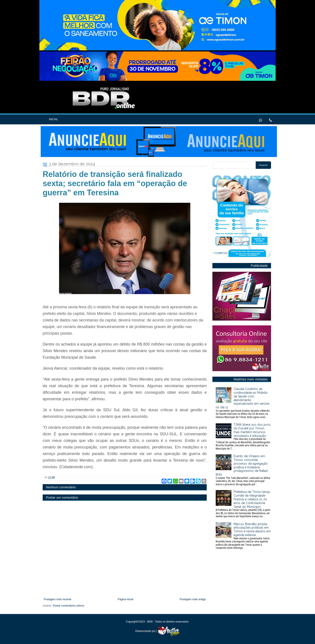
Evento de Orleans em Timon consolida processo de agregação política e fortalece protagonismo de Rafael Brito (243, 470)
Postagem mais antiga (193, 599)
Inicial (53, 119)
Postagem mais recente (58, 599)
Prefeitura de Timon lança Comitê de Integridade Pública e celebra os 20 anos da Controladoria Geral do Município (243, 504)
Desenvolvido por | (158, 631)
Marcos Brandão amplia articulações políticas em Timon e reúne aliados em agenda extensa (243, 536)
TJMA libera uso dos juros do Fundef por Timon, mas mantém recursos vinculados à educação (243, 437)
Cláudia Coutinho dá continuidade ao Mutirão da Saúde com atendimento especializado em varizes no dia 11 (243, 403)
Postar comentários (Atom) (69, 606)
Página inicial (125, 599)
